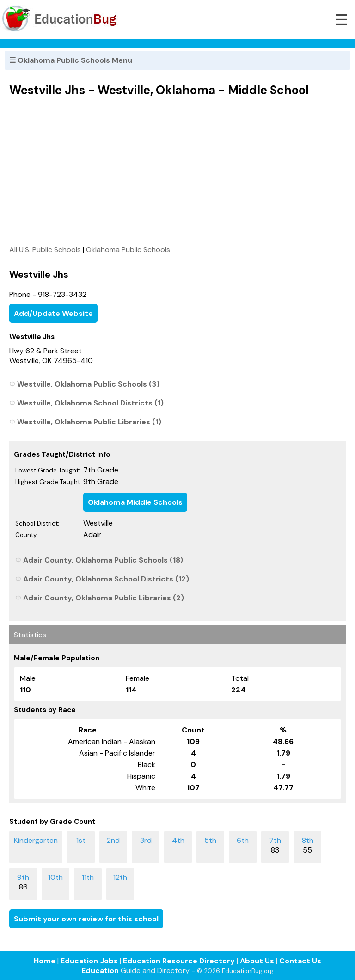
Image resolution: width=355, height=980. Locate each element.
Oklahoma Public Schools (128, 250)
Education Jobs (89, 961)
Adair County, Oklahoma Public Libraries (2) (104, 598)
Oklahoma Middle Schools (135, 502)
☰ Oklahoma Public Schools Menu (71, 60)
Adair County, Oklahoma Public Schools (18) (103, 560)
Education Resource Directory (179, 961)
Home (45, 961)
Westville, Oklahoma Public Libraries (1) (89, 422)
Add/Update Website (53, 313)
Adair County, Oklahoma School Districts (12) (106, 579)
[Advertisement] (177, 171)
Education (100, 971)
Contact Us (300, 961)
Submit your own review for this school (86, 919)
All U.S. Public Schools (45, 250)
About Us (257, 961)
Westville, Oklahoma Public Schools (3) (88, 384)
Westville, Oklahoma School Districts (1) (90, 403)
